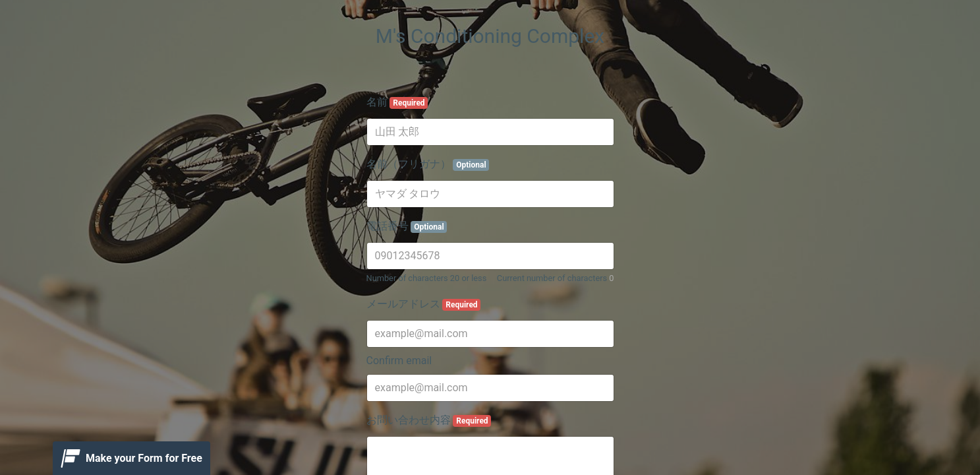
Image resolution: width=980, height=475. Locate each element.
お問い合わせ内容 (429, 420)
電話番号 (407, 226)
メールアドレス (424, 304)
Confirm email (399, 361)
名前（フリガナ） (428, 164)
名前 (397, 102)
